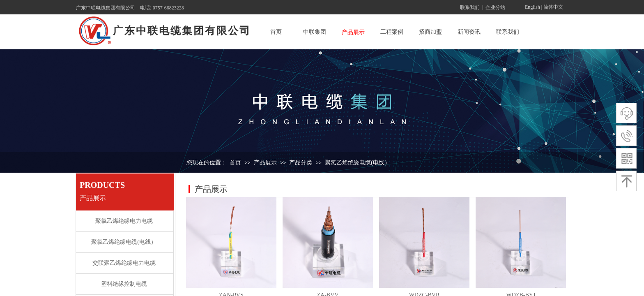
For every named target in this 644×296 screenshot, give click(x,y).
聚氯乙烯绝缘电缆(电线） (358, 163)
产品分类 (301, 163)
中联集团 (315, 32)
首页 (276, 32)
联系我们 (508, 32)
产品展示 (353, 32)
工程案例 (392, 32)
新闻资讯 (469, 32)
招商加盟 (430, 32)
